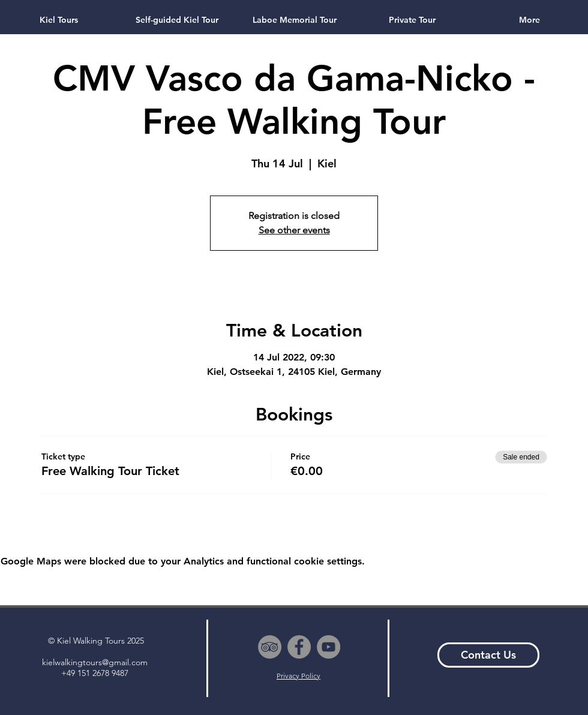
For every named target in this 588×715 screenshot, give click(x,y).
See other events (294, 230)
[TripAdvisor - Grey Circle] (270, 647)
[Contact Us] (488, 655)
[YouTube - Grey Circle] (328, 647)
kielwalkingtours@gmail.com (95, 662)
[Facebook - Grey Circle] (299, 647)
